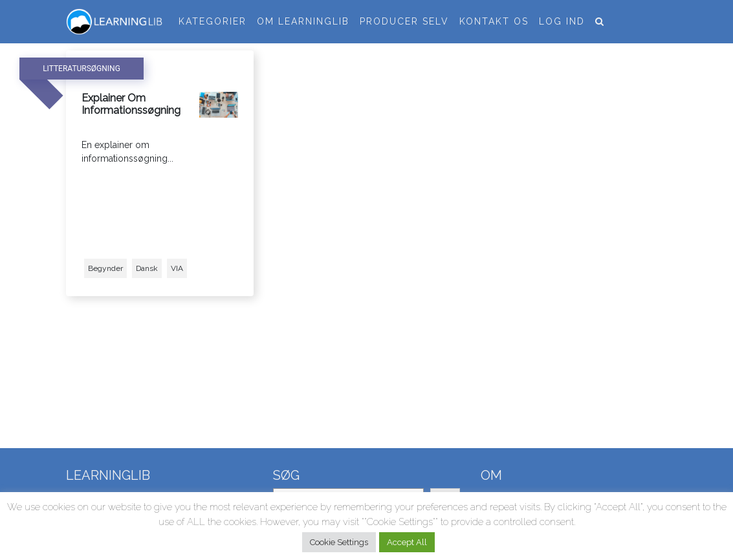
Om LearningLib (303, 21)
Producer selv (404, 21)
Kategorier (213, 21)
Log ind (562, 21)
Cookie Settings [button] (339, 542)
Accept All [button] (407, 542)
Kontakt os (494, 21)
